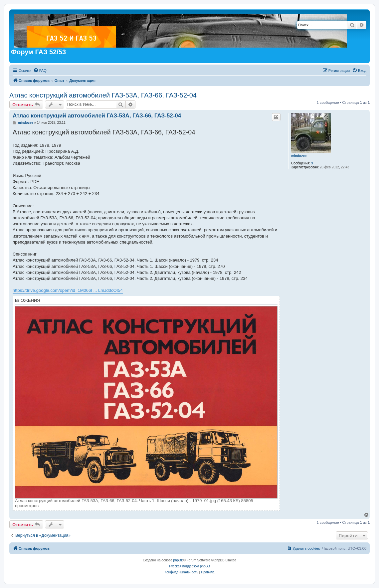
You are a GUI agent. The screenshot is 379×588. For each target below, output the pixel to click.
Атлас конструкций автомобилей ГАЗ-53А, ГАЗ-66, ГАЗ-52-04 (103, 95)
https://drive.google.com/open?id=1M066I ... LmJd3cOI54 (68, 290)
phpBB (178, 560)
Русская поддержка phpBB (189, 566)
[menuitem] (40, 71)
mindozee (299, 156)
